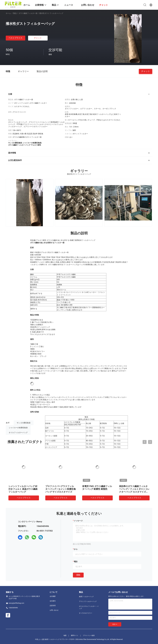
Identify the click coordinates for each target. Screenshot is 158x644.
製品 (15, 13)
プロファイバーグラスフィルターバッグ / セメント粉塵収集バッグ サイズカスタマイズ (61, 489)
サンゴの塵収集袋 (24, 423)
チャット (38, 38)
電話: (76, 562)
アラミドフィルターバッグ (88, 601)
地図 (65, 635)
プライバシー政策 (89, 635)
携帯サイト (75, 635)
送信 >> (115, 624)
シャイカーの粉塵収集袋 (18, 428)
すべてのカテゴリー (86, 613)
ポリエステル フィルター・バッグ (89, 607)
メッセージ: (78, 521)
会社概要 (53, 596)
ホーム (8, 13)
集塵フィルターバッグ (86, 597)
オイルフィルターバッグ (18, 432)
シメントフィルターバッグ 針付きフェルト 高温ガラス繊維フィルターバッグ (23, 489)
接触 (78, 575)
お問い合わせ (54, 610)
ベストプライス (16, 38)
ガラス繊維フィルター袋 (28, 13)
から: (76, 549)
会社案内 (53, 601)
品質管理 (53, 606)
